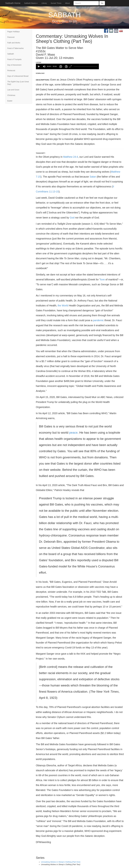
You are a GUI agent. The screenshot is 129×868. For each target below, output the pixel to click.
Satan (93, 177)
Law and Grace (13, 90)
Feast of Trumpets (14, 59)
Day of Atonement (14, 65)
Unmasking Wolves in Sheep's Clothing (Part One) (61, 862)
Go (102, 3)
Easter (10, 101)
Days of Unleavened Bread (18, 76)
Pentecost (11, 71)
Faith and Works (14, 43)
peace (73, 433)
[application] (67, 66)
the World (63, 306)
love (103, 279)
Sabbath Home (13, 3)
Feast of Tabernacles (15, 48)
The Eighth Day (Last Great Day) (18, 83)
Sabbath (11, 54)
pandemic (98, 320)
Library (44, 3)
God (72, 218)
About (67, 3)
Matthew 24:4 (71, 157)
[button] (39, 66)
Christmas (11, 95)
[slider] (85, 66)
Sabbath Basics (31, 3)
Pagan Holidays (13, 32)
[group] (44, 66)
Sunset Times (56, 3)
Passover (11, 37)
